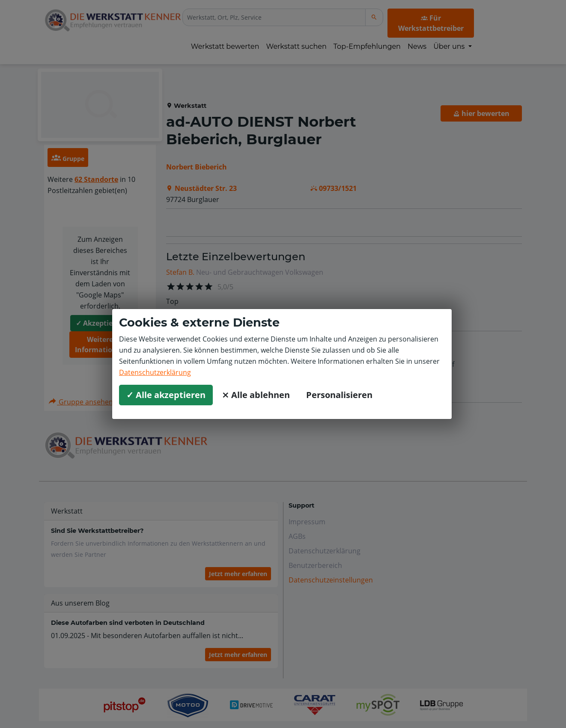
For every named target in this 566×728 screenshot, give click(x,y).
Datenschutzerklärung (155, 372)
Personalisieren (339, 395)
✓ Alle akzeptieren (166, 395)
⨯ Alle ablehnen (256, 395)
